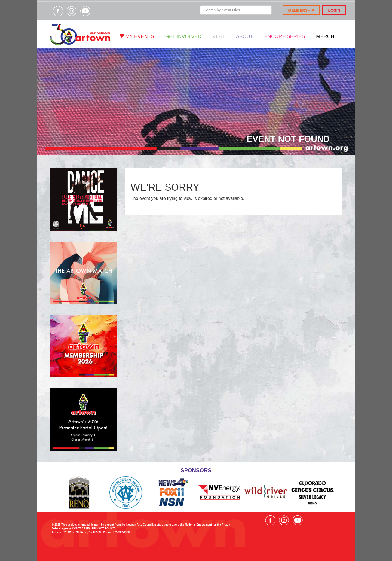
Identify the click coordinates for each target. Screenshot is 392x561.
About (245, 36)
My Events (137, 36)
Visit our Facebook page (58, 11)
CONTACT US (81, 528)
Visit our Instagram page (72, 11)
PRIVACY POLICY (103, 528)
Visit (219, 36)
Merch (325, 36)
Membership (301, 10)
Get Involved (183, 36)
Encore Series (285, 36)
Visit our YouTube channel (85, 11)
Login (334, 10)
